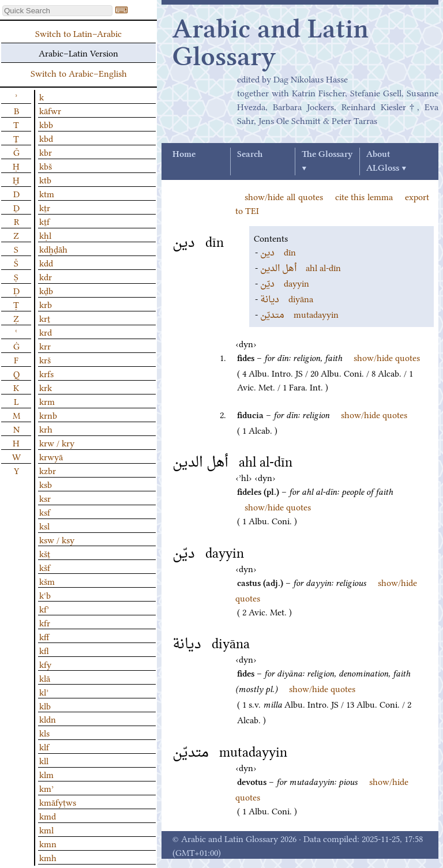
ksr (45, 498)
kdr (46, 276)
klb (45, 705)
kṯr (45, 207)
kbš (46, 166)
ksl (44, 525)
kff (44, 636)
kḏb (46, 290)
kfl (44, 650)
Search (250, 155)
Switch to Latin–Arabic (78, 33)
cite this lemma (364, 196)
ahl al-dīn (301, 267)
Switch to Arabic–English (79, 73)
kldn (48, 719)
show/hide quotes (387, 357)
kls (44, 732)
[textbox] (57, 11)
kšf (45, 567)
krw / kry (57, 442)
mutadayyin (299, 314)
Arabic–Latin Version (78, 52)
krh (46, 429)
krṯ (45, 318)
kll (44, 760)
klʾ (44, 692)
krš (45, 359)
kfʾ (44, 608)
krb (46, 304)
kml (46, 829)
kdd (46, 262)
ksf (45, 512)
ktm (47, 193)
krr (45, 345)
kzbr (48, 470)
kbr (46, 152)
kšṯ (45, 553)
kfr (45, 622)
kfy (45, 664)
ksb (46, 484)
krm (47, 401)
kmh (48, 857)
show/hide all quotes (284, 196)
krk (46, 387)
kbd (46, 138)
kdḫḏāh (53, 249)
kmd (48, 816)
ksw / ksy (57, 539)
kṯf (44, 221)
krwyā (51, 456)
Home (184, 155)
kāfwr (50, 110)
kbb (46, 124)
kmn (48, 843)
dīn (278, 251)
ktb (45, 179)
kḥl (45, 235)
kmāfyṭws (58, 802)
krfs (46, 373)
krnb (48, 415)
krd (46, 332)
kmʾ (46, 788)
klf (44, 746)
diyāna (287, 298)
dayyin (285, 283)
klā (45, 678)
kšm (47, 581)
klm (46, 774)
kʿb (45, 595)
